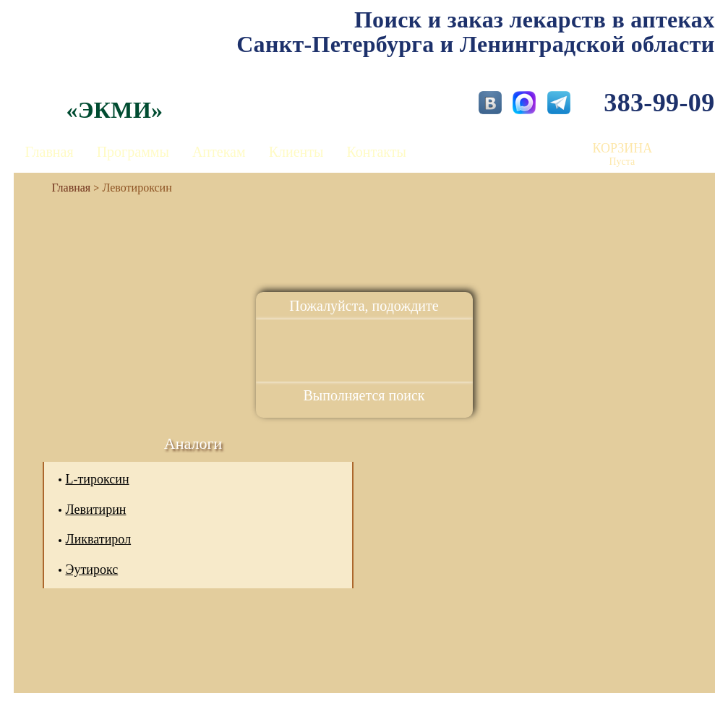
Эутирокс (92, 570)
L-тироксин (98, 479)
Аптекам (219, 152)
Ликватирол (99, 539)
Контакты (376, 152)
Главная (50, 152)
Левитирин (96, 510)
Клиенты (296, 152)
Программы (133, 152)
